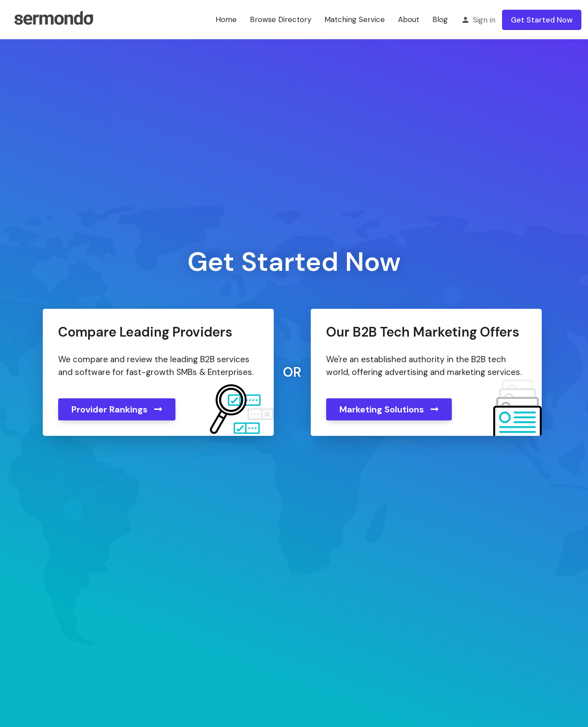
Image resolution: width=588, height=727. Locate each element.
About (409, 19)
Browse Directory (281, 19)
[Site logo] (53, 19)
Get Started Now (542, 20)
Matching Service (355, 19)
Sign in (484, 20)
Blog (440, 19)
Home (226, 19)
